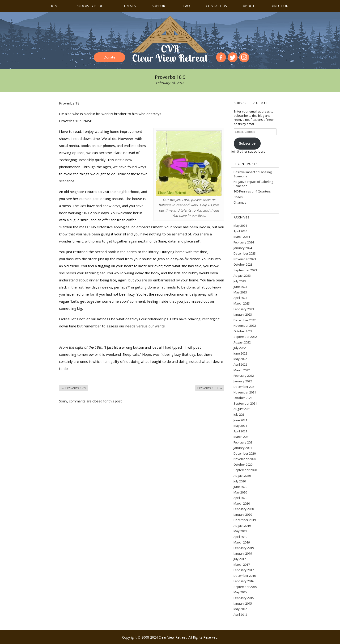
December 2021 (245, 387)
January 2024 (243, 248)
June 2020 (240, 487)
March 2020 (242, 503)
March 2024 (242, 237)
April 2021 (240, 431)
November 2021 (245, 392)
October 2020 (243, 464)
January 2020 (243, 514)
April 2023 (240, 298)
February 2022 (244, 376)
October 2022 (243, 331)
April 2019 (240, 537)
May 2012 (240, 609)
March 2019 (242, 542)
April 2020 (240, 498)
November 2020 (245, 459)
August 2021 (242, 409)
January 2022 (243, 381)
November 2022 (245, 326)
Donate (109, 57)
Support (159, 6)
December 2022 (245, 320)
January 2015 (243, 603)
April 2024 (240, 231)
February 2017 (244, 570)
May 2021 (240, 426)
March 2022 (242, 370)
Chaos (238, 197)
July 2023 (240, 281)
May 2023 (240, 292)
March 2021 (242, 437)
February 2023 (244, 309)
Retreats (128, 6)
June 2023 (240, 287)
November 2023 (245, 259)
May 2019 (240, 531)
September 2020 (245, 470)
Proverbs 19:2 (210, 388)
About (249, 6)
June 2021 (240, 420)
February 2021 (244, 442)
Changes (240, 202)
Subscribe (247, 143)
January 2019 (243, 553)
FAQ (187, 6)
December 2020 (245, 453)
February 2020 (244, 509)
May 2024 (240, 226)
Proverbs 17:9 (74, 388)
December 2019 (245, 520)
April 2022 (240, 364)
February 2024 (244, 242)
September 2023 (245, 270)
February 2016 (244, 581)
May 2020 (240, 492)
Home (55, 6)
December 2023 (245, 253)
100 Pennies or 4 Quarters (252, 191)
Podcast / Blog (89, 6)
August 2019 (242, 526)
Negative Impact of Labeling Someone (253, 184)
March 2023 (242, 303)
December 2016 (245, 576)
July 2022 (240, 348)
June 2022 (240, 353)
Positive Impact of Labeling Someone (253, 174)
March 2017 (242, 565)
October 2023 (243, 264)
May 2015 (240, 592)
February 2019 (244, 548)
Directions (280, 6)
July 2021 (240, 414)
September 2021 (245, 403)
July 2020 (240, 481)
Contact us (216, 6)
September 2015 (245, 587)
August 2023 (242, 276)
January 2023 (243, 314)
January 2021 (243, 448)
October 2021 (243, 398)
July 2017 (240, 559)
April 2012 (240, 615)
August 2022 (242, 342)
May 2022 (240, 359)
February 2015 (244, 598)
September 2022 (245, 337)
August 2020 (242, 476)
